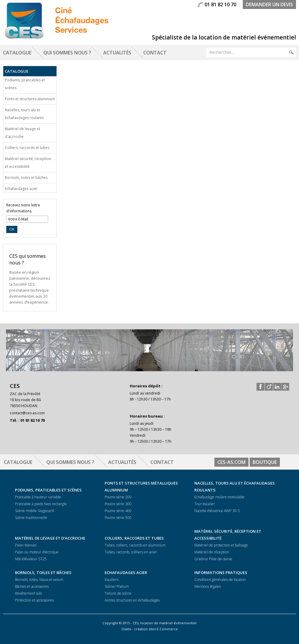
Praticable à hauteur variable (38, 497)
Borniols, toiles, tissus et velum (39, 580)
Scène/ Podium (117, 586)
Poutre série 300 (118, 504)
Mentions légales (208, 586)
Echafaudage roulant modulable (219, 497)
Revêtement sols (28, 593)
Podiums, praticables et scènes (25, 84)
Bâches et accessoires (32, 586)
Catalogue (17, 53)
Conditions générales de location (220, 580)
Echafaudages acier (21, 189)
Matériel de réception (212, 552)
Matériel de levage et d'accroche (22, 133)
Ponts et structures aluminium (30, 99)
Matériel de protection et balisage (221, 545)
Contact (155, 53)
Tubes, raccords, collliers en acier (131, 552)
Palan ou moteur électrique (37, 552)
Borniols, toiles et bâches (26, 178)
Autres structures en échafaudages (132, 600)
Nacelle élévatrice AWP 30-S (217, 511)
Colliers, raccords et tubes (27, 148)
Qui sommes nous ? (67, 53)
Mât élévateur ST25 (31, 559)
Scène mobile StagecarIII (35, 511)
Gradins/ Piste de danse (213, 559)
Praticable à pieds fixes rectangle (41, 504)
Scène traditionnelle (31, 518)
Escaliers (112, 580)
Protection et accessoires (34, 600)
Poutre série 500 (118, 518)
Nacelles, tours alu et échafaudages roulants (24, 114)
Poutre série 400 (118, 511)
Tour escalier (205, 504)
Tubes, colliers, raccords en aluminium (135, 545)
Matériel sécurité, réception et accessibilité (28, 163)
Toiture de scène (118, 593)
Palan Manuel (26, 545)
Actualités (117, 53)
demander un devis (269, 4)
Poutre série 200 (118, 497)
